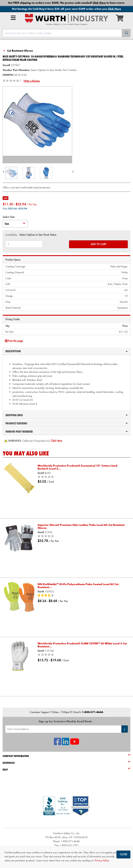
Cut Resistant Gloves (20, 51)
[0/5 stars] (82, 477)
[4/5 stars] (82, 596)
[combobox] (66, 33)
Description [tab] (66, 351)
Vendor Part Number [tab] (66, 431)
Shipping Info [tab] (66, 415)
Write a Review (32, 81)
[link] (67, 822)
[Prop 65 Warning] (56, 441)
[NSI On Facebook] (58, 744)
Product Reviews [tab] (66, 423)
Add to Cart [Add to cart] (98, 244)
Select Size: (9, 217)
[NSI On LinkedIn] (66, 744)
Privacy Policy (102, 860)
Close (124, 854)
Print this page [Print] (14, 341)
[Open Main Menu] (13, 18)
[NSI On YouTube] (75, 744)
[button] (125, 729)
